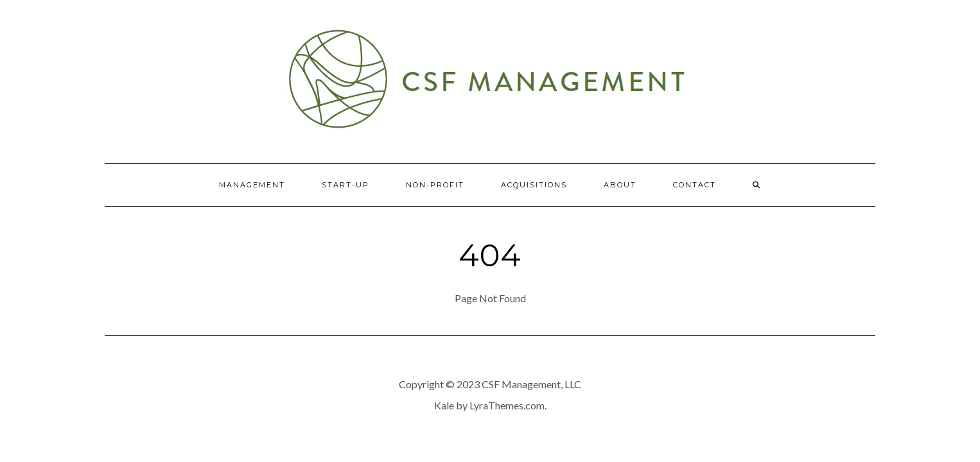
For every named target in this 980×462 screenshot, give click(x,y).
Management (252, 185)
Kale (444, 405)
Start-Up (346, 185)
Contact (695, 185)
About (620, 185)
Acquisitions (534, 185)
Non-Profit (435, 185)
